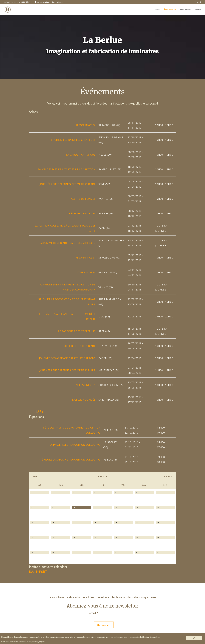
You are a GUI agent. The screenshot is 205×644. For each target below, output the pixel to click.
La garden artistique (81, 155)
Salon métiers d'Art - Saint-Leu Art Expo (68, 243)
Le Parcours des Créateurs (77, 331)
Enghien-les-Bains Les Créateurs (73, 140)
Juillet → (169, 477)
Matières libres (85, 272)
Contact (198, 2)
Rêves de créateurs (82, 213)
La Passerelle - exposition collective (75, 445)
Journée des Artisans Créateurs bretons (67, 358)
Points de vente (186, 10)
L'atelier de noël (84, 400)
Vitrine (158, 10)
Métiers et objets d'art (80, 346)
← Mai (34, 477)
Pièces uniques (85, 385)
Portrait (198, 10)
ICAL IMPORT (38, 572)
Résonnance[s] (85, 125)
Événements (169, 10)
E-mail (93, 613)
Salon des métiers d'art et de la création (67, 169)
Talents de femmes (82, 199)
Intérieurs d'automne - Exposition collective (69, 459)
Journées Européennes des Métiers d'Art (67, 184)
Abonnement (104, 625)
